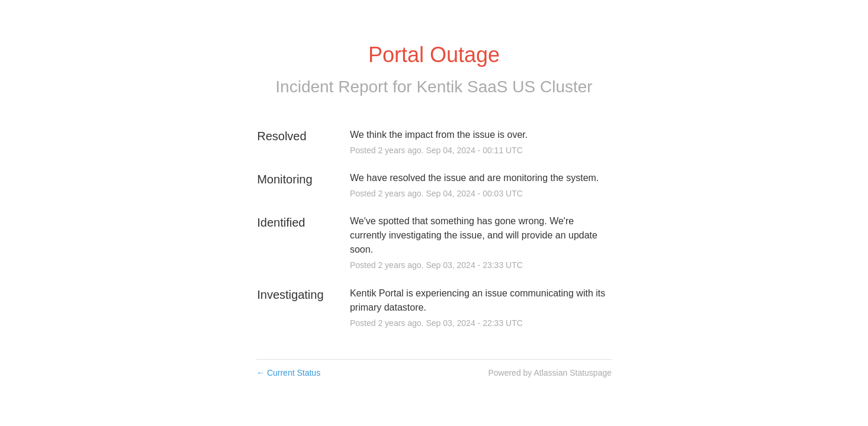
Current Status (288, 373)
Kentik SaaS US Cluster (504, 87)
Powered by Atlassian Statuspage (550, 373)
